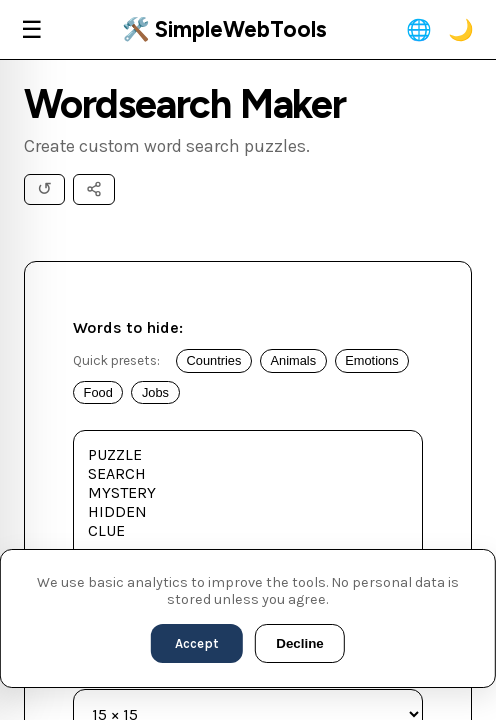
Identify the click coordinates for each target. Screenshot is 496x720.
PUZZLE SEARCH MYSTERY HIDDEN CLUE (248, 521)
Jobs (155, 392)
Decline (299, 643)
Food (98, 392)
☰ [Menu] (32, 29)
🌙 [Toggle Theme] (461, 29)
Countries (214, 360)
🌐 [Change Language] (419, 29)
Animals (294, 360)
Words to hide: (128, 327)
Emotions (371, 360)
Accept (197, 643)
